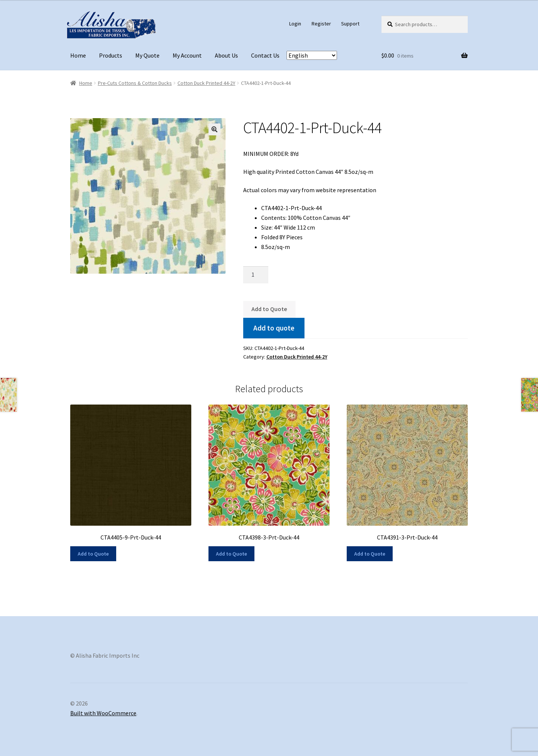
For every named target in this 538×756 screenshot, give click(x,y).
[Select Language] (312, 55)
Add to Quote (269, 309)
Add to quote (274, 328)
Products (111, 55)
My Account (187, 55)
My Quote (147, 55)
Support (350, 24)
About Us (226, 55)
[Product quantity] (256, 275)
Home (78, 55)
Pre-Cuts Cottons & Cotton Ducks (135, 83)
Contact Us (265, 55)
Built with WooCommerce (103, 713)
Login (295, 24)
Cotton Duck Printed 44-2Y (206, 83)
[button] (214, 129)
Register (321, 24)
